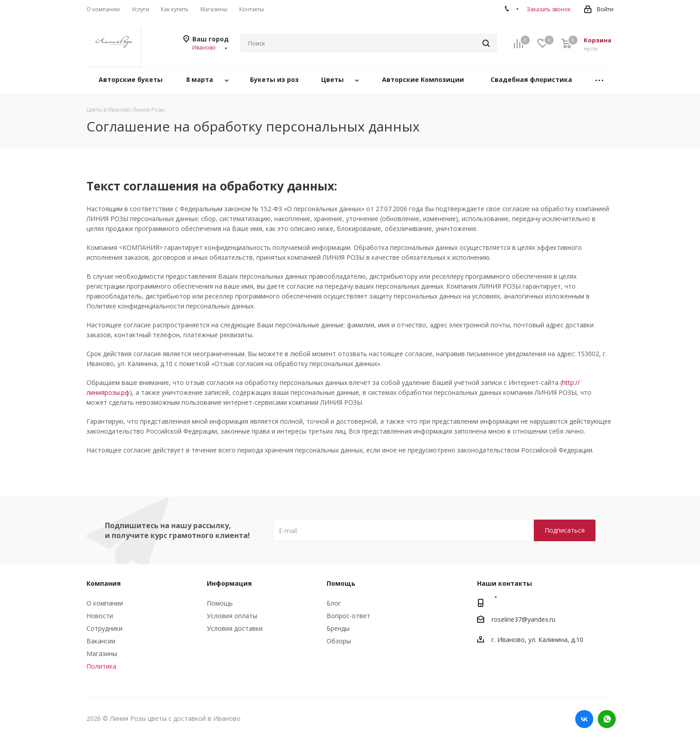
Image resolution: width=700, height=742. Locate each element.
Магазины (102, 654)
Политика (101, 666)
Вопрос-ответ (348, 616)
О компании (105, 603)
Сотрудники (105, 628)
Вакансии (101, 641)
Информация (229, 583)
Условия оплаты (232, 616)
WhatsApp (607, 719)
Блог (334, 603)
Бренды (338, 628)
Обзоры (339, 641)
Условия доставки (235, 628)
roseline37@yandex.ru (523, 620)
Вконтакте (584, 719)
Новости (100, 616)
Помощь (220, 603)
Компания (104, 583)
